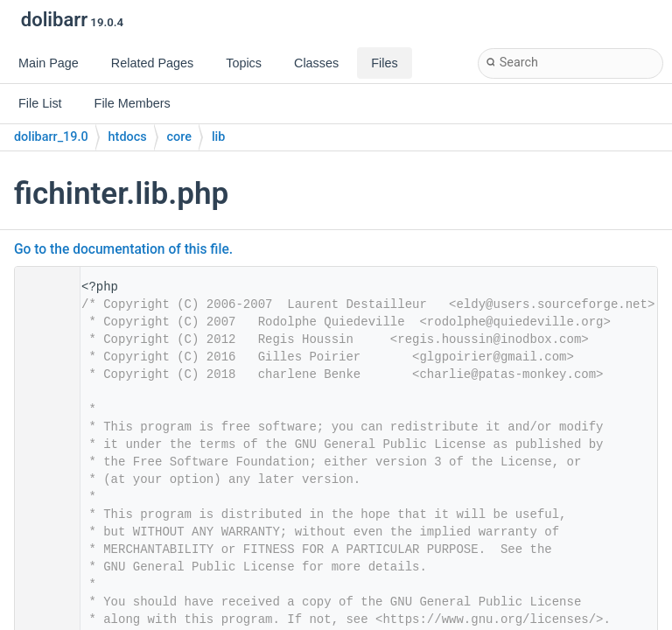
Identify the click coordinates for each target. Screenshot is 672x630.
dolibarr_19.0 (51, 137)
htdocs (128, 137)
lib (218, 137)
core (179, 137)
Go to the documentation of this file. (123, 249)
